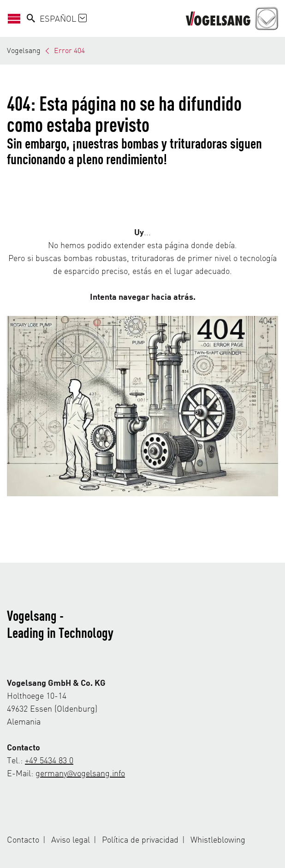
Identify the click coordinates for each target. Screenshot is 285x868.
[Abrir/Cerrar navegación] (17, 18)
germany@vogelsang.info (80, 773)
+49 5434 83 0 (49, 760)
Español (63, 18)
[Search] (31, 18)
